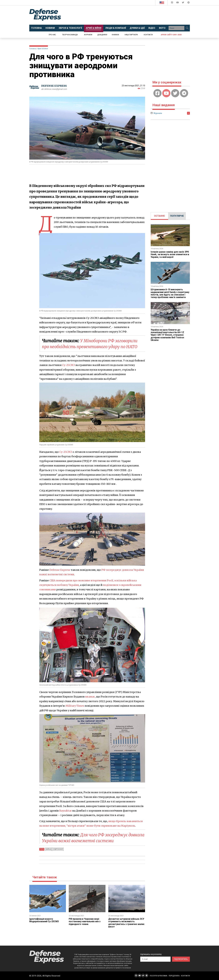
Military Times (75, 706)
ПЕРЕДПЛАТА (174, 976)
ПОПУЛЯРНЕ (177, 216)
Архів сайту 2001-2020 (171, 35)
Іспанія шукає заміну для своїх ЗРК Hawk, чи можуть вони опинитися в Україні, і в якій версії (170, 254)
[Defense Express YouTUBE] (178, 3)
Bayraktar (65, 811)
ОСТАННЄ (159, 216)
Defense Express (60, 570)
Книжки (115, 35)
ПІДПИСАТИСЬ (181, 959)
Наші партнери (131, 35)
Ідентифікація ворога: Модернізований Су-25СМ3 (44, 920)
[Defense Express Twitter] (183, 3)
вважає (90, 697)
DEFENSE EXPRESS (54, 86)
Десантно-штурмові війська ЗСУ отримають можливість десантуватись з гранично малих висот (127, 923)
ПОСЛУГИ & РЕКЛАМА (158, 976)
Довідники (102, 35)
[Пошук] (187, 28)
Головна (33, 49)
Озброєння (57, 849)
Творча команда (70, 35)
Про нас (52, 35)
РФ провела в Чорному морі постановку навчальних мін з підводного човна (85, 921)
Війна (48, 849)
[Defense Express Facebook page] (172, 3)
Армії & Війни (43, 49)
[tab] (159, 216)
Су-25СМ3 (69, 365)
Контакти (148, 35)
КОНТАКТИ (185, 976)
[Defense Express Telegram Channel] (189, 3)
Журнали (88, 35)
